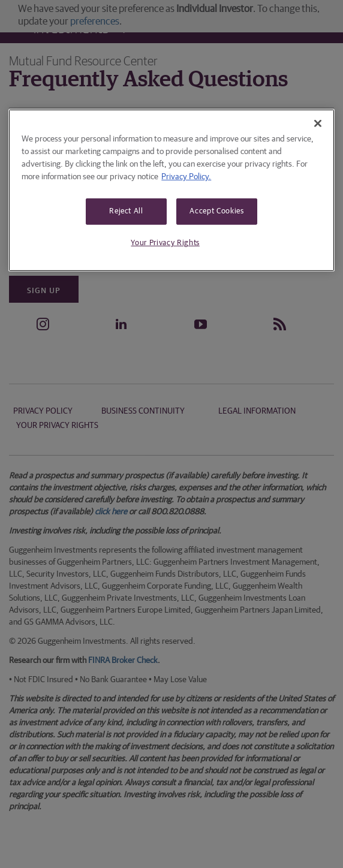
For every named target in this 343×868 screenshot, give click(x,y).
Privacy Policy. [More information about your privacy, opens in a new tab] (186, 177)
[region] (171, 190)
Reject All (126, 211)
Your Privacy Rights (165, 243)
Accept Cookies (216, 211)
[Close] (318, 123)
